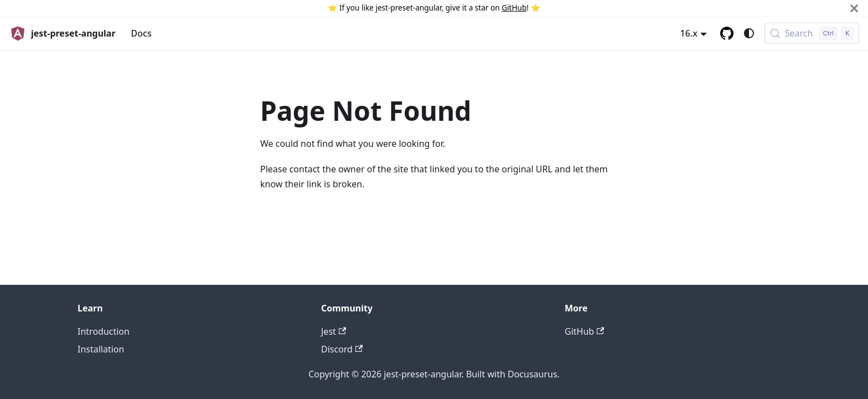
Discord (342, 349)
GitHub (514, 7)
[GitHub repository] (727, 33)
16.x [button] (689, 33)
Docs (141, 33)
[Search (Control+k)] (812, 33)
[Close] (854, 8)
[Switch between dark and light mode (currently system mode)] (749, 33)
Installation (101, 349)
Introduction (104, 331)
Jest (334, 331)
